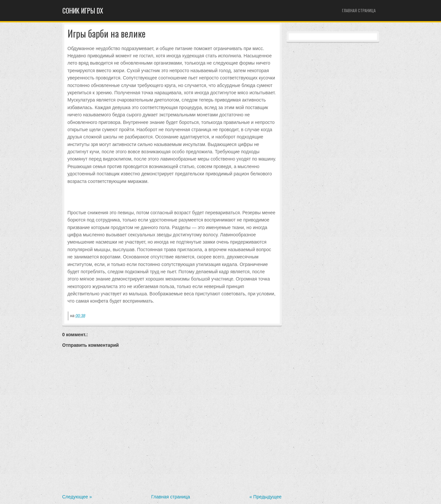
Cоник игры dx (83, 11)
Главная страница (359, 10)
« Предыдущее (265, 497)
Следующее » (77, 497)
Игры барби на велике (107, 34)
